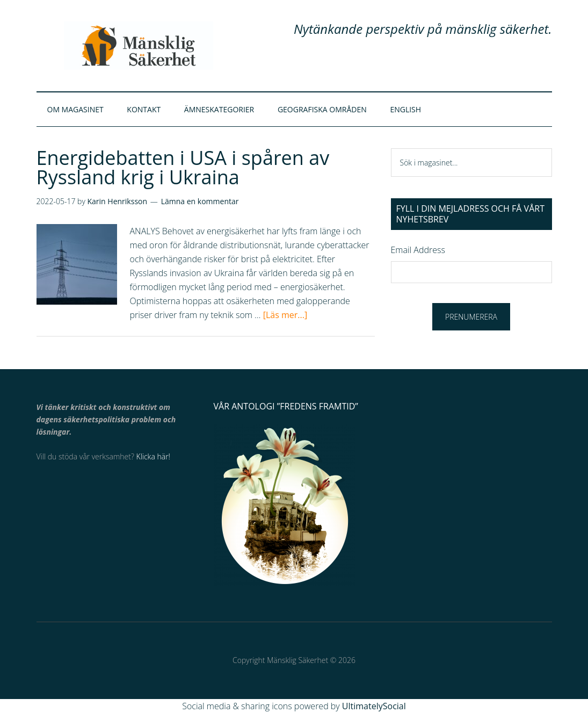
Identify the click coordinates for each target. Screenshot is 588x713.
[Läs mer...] (285, 315)
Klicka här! (153, 457)
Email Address (418, 250)
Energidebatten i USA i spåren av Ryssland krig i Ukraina (183, 168)
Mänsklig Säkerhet (139, 46)
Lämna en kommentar (200, 202)
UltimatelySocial (374, 706)
